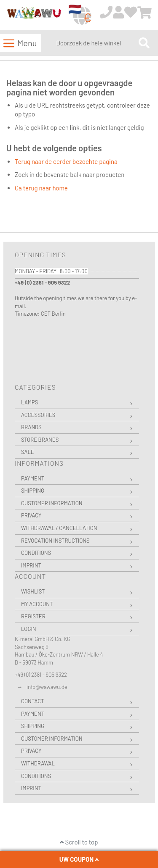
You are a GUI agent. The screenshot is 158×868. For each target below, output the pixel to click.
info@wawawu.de (47, 687)
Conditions (36, 553)
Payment (33, 478)
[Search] (144, 43)
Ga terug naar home (41, 188)
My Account (37, 604)
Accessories (38, 415)
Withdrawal (38, 763)
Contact (32, 701)
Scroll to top (79, 842)
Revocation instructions (55, 541)
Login (29, 629)
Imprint (31, 565)
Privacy (31, 515)
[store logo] (34, 15)
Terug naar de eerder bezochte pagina (66, 161)
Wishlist (33, 591)
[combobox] (95, 43)
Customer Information (52, 503)
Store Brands (40, 440)
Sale (28, 452)
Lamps (29, 402)
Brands (31, 427)
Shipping (33, 491)
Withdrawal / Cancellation (59, 528)
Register (33, 616)
